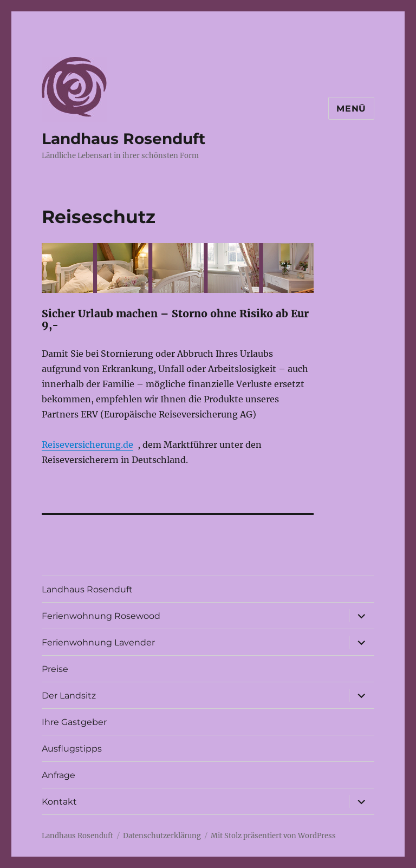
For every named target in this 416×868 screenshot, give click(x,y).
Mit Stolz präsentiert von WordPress (273, 836)
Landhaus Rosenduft (123, 139)
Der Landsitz (69, 696)
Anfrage (58, 775)
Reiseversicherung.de (87, 445)
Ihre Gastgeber (74, 722)
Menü (351, 109)
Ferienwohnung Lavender (98, 642)
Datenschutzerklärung (162, 836)
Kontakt (59, 802)
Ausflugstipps (72, 749)
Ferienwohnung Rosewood (101, 616)
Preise (55, 669)
